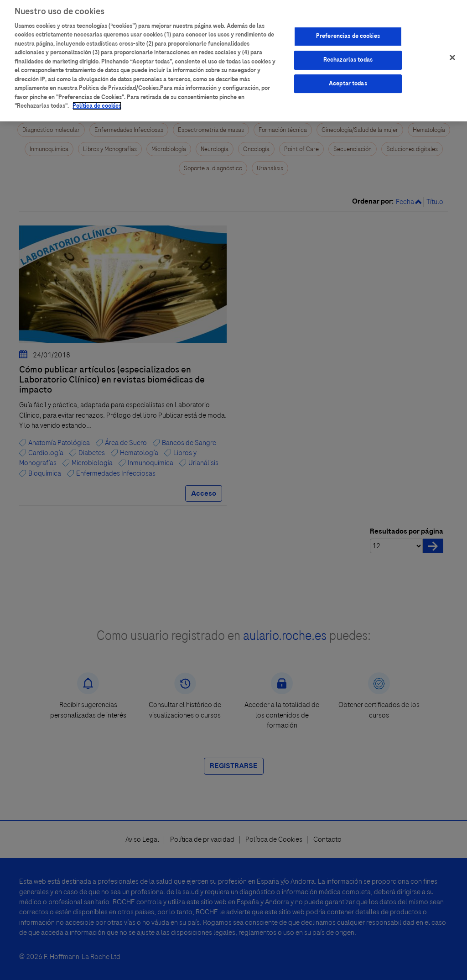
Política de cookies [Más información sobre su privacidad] (97, 101)
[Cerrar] (452, 52)
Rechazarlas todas (348, 55)
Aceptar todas (348, 79)
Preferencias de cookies (348, 31)
